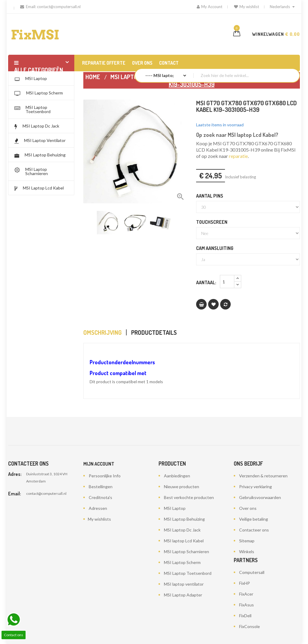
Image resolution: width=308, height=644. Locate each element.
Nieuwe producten (182, 487)
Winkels (247, 552)
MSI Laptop (175, 508)
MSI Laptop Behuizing (184, 519)
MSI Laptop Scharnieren (186, 552)
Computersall (252, 572)
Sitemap (247, 541)
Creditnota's (100, 497)
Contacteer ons (254, 530)
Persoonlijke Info (105, 476)
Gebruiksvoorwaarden (260, 497)
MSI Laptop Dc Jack (182, 530)
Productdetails (154, 332)
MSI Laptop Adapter (183, 595)
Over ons (248, 508)
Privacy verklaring (256, 487)
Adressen (98, 508)
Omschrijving (102, 332)
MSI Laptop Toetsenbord (188, 573)
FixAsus (246, 605)
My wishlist (246, 7)
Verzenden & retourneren (263, 476)
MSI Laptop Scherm (182, 562)
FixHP (245, 583)
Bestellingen (101, 487)
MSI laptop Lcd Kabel (184, 541)
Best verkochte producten (189, 497)
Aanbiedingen (177, 476)
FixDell (245, 616)
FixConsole (249, 626)
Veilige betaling (254, 519)
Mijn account (99, 464)
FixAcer (246, 594)
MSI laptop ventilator (184, 584)
